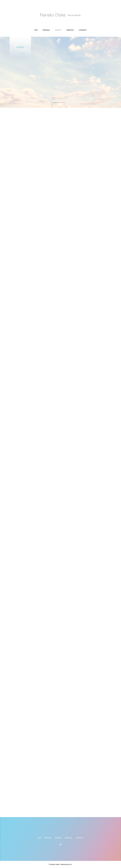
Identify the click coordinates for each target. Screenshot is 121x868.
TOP (36, 30)
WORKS (58, 30)
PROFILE (46, 30)
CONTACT (83, 30)
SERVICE (70, 30)
